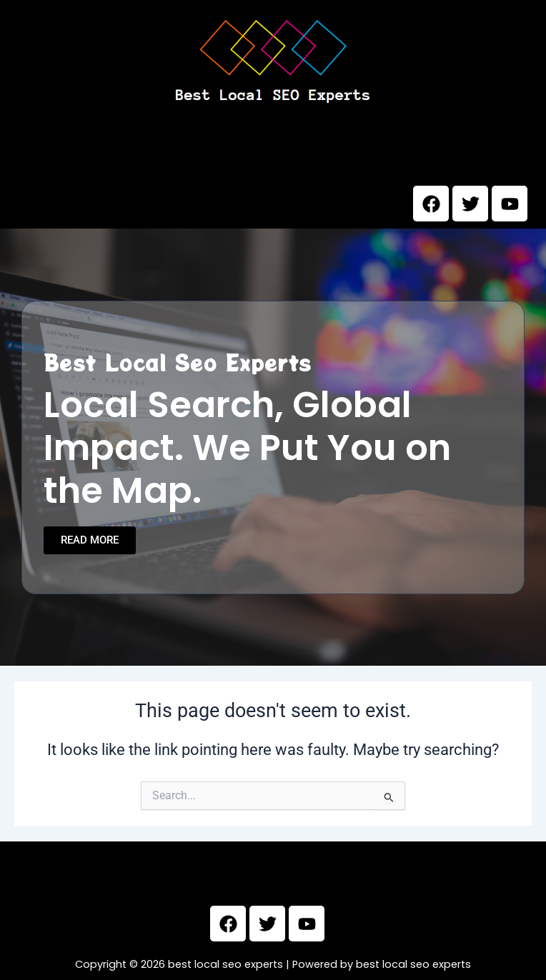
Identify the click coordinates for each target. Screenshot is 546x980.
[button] (273, 157)
